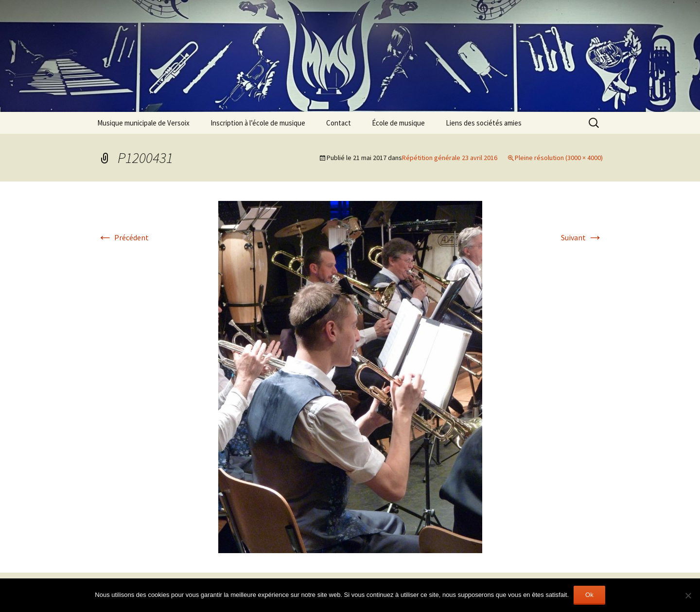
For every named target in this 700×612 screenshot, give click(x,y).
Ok (589, 595)
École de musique (398, 123)
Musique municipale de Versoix (143, 123)
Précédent (123, 237)
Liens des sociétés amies (484, 123)
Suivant (582, 237)
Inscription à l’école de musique (258, 123)
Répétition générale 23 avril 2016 (450, 158)
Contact (339, 123)
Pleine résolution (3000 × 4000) (559, 158)
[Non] (688, 595)
